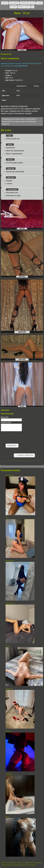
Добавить (12, 445)
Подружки (9, 774)
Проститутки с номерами (11, 865)
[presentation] (14, 438)
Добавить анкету (24, 7)
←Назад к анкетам (24, 455)
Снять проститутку (19, 863)
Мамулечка (10, 561)
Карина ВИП (10, 603)
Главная (5, 3)
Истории (13, 7)
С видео (39, 3)
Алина (8, 646)
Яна (7, 518)
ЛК (33, 7)
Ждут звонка (14, 3)
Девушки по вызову (34, 863)
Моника (8, 731)
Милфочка (9, 475)
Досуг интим (6, 863)
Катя (7, 817)
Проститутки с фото (28, 865)
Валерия (9, 689)
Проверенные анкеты (27, 3)
